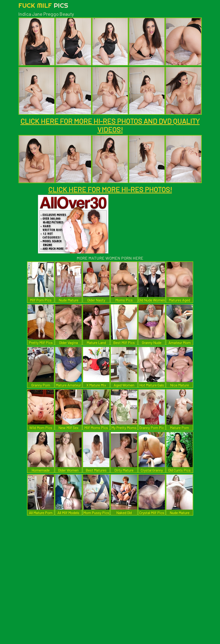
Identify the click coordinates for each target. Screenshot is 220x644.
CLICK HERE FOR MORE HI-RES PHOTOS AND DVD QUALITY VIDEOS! (110, 125)
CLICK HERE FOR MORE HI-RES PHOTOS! (110, 189)
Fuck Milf (43, 5)
